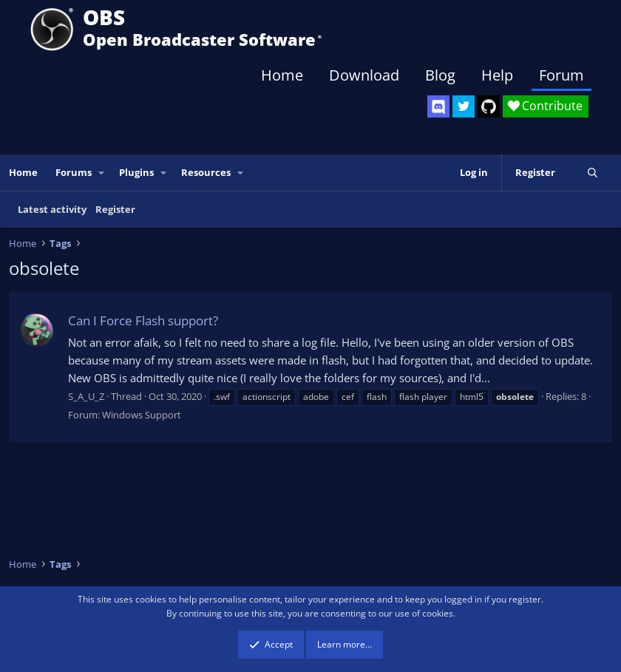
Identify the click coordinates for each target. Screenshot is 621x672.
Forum (561, 75)
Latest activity (52, 209)
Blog (440, 75)
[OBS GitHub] (489, 106)
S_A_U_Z (86, 396)
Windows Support (142, 415)
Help (497, 75)
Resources (206, 172)
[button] (102, 173)
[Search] (593, 173)
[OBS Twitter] (464, 106)
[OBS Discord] (438, 106)
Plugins (136, 172)
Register (115, 209)
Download (364, 75)
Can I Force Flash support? (143, 320)
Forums (74, 172)
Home (282, 75)
